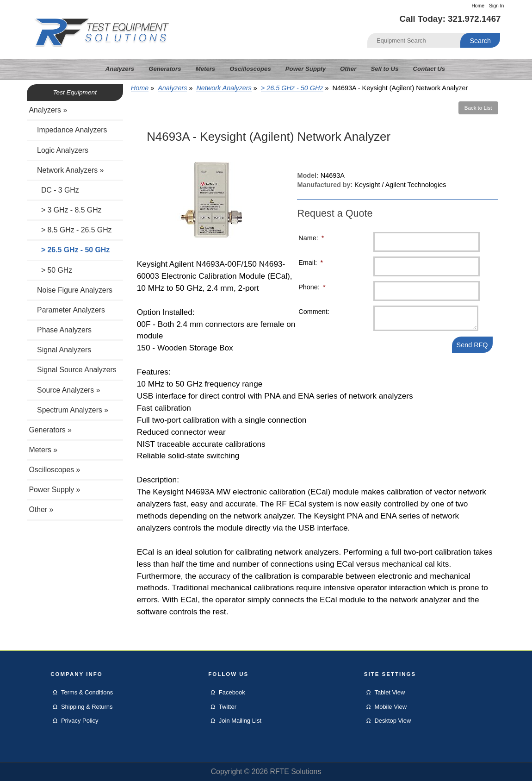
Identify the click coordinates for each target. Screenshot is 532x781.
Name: (311, 238)
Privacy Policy (80, 721)
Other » (41, 509)
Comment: (314, 312)
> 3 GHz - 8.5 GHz (65, 210)
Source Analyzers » (65, 390)
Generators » (50, 430)
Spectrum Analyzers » (69, 410)
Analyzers (172, 88)
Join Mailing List (240, 721)
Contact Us (429, 69)
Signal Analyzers (60, 350)
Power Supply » (55, 490)
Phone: (312, 287)
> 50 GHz (51, 270)
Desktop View (393, 721)
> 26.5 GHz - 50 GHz (292, 88)
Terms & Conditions (87, 692)
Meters (206, 69)
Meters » (43, 450)
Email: (311, 262)
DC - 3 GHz (54, 190)
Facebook (232, 692)
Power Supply (306, 69)
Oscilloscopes (250, 69)
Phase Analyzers (61, 330)
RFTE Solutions (295, 772)
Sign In (496, 6)
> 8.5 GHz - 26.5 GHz (71, 230)
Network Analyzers (224, 88)
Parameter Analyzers (67, 310)
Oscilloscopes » (55, 470)
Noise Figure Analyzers (71, 290)
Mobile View (390, 707)
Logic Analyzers (59, 150)
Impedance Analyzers (68, 130)
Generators (165, 69)
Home (478, 6)
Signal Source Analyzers (73, 370)
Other (348, 69)
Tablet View (390, 692)
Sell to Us (384, 69)
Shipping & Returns (87, 707)
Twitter (228, 707)
